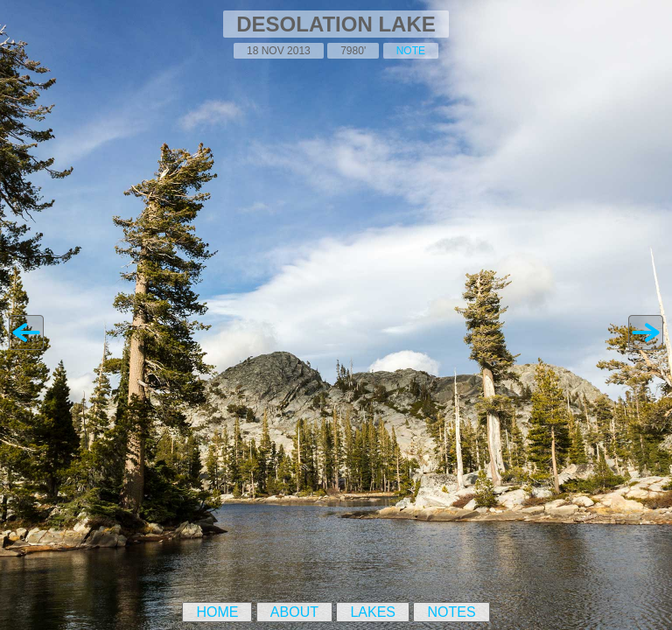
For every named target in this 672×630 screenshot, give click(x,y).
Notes (451, 612)
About (294, 612)
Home (217, 612)
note (411, 51)
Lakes (373, 612)
